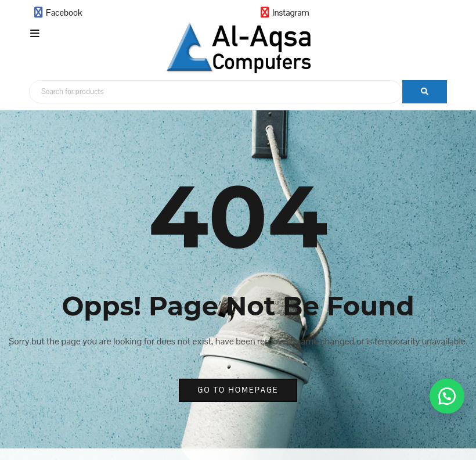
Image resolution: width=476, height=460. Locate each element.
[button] (447, 396)
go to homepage (238, 390)
